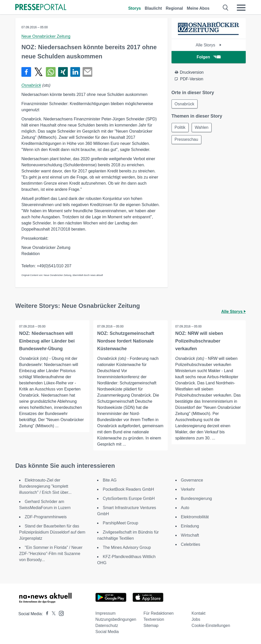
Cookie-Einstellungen (211, 626)
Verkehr (188, 489)
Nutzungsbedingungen (116, 619)
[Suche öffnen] (226, 8)
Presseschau (187, 140)
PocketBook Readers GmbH (128, 489)
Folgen (209, 57)
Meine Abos (198, 8)
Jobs (196, 619)
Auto (185, 508)
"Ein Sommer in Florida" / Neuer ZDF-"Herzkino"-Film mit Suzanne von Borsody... (51, 554)
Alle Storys (209, 45)
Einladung (190, 526)
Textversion (154, 619)
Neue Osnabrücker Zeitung (46, 36)
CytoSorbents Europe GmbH (129, 498)
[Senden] (87, 72)
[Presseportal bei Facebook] (46, 614)
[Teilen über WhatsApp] (51, 72)
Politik (180, 128)
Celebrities (191, 544)
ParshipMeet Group (120, 523)
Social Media (107, 632)
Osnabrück (31, 85)
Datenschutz (107, 626)
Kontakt (199, 613)
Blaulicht (153, 8)
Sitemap (151, 626)
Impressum (105, 613)
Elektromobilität (195, 517)
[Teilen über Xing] (63, 72)
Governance (192, 480)
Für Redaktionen (159, 613)
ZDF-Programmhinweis (46, 517)
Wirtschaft (190, 535)
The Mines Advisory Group (127, 547)
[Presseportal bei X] (52, 614)
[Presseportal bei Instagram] (60, 613)
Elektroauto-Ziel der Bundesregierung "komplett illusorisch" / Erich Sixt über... (45, 486)
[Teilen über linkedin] (75, 72)
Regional (174, 8)
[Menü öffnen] (241, 8)
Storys (135, 8)
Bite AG (110, 480)
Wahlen (202, 128)
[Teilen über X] (38, 72)
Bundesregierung (197, 498)
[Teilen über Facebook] (26, 72)
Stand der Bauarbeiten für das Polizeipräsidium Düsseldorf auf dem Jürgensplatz (52, 532)
